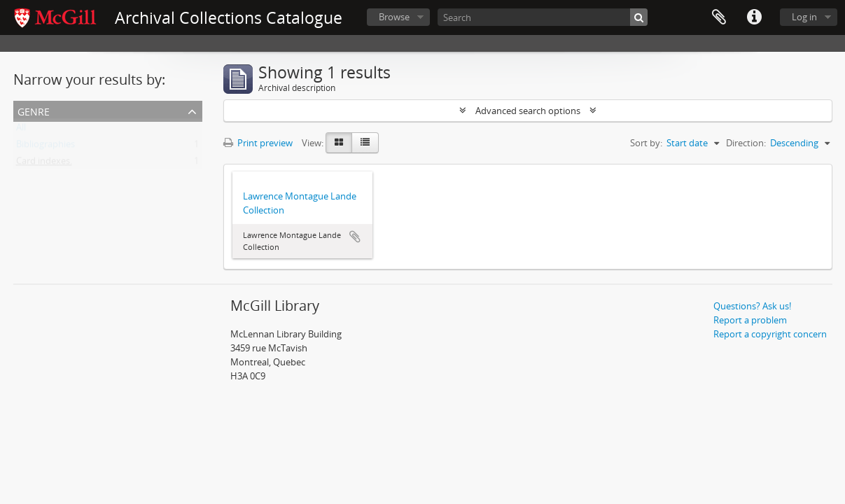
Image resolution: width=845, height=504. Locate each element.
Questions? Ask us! (752, 306)
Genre (34, 110)
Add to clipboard (355, 237)
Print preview (258, 143)
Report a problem (750, 320)
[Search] (543, 17)
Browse (394, 17)
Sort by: (646, 143)
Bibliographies (46, 147)
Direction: (746, 143)
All (21, 130)
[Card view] (339, 143)
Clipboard (719, 17)
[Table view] (365, 143)
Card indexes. (44, 164)
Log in (804, 17)
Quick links (754, 17)
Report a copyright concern (770, 334)
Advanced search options (528, 111)
